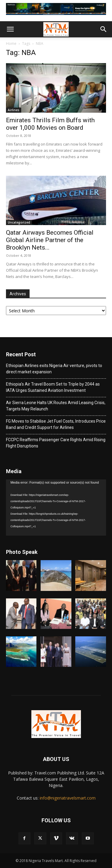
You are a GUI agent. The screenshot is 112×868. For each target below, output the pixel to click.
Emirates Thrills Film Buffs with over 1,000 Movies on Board (50, 124)
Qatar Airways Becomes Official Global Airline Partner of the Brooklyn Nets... (50, 240)
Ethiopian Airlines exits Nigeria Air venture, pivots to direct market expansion (54, 369)
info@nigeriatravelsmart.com (68, 798)
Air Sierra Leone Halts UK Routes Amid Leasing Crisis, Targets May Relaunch (56, 406)
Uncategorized (19, 222)
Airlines (14, 110)
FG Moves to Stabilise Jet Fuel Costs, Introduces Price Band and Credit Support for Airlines (56, 424)
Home (11, 43)
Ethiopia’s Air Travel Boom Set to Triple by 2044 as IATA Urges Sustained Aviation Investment (53, 387)
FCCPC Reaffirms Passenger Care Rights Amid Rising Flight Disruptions (56, 443)
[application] (56, 508)
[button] (10, 29)
